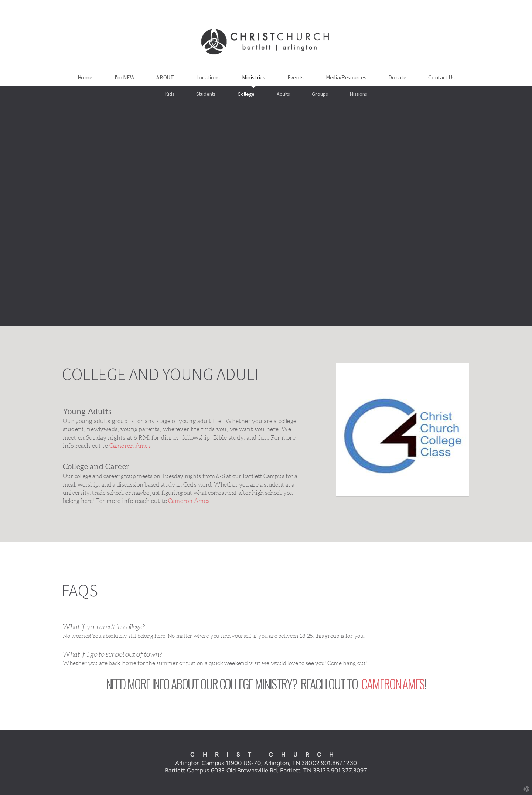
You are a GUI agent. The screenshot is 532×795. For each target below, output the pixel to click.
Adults (283, 94)
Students (206, 94)
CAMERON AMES (393, 684)
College (246, 94)
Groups (320, 94)
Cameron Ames (130, 446)
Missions (358, 94)
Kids (170, 94)
